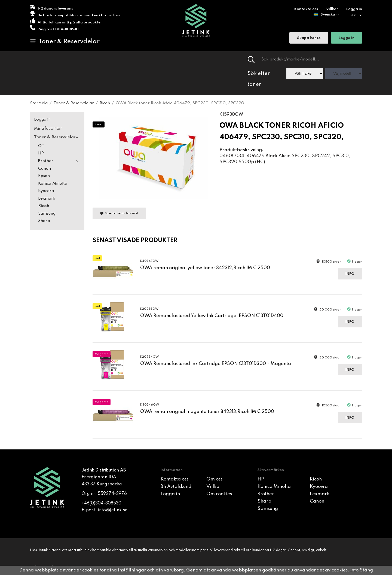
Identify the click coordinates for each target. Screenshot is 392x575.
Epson (44, 176)
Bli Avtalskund (176, 487)
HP (41, 153)
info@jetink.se (113, 510)
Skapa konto (309, 38)
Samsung (47, 214)
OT (41, 146)
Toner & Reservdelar (65, 41)
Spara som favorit (119, 214)
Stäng (366, 570)
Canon (45, 169)
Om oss (214, 479)
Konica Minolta (53, 184)
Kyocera (46, 191)
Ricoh (44, 206)
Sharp (44, 221)
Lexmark (47, 199)
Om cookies (219, 494)
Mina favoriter (48, 129)
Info (350, 274)
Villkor (332, 9)
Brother (59, 161)
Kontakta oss (306, 9)
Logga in (354, 9)
